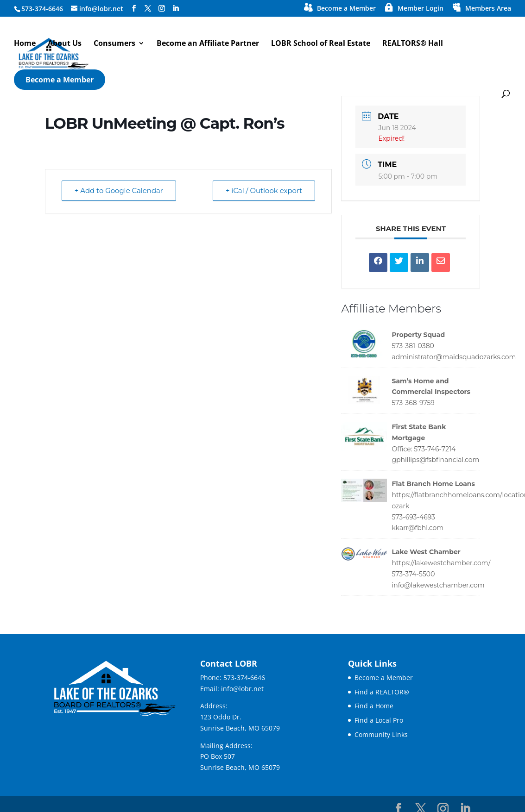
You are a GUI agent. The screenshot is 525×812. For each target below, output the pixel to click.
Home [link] (25, 44)
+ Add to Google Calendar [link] (120, 191)
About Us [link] (65, 44)
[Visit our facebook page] (134, 9)
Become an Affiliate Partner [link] (208, 44)
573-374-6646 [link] (244, 678)
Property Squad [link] (418, 335)
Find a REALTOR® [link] (382, 692)
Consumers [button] (114, 44)
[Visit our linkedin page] (176, 9)
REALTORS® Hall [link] (413, 44)
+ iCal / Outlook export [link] (263, 191)
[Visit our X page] (148, 9)
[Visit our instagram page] (162, 9)
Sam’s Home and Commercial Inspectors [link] (431, 387)
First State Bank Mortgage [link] (419, 432)
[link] (378, 262)
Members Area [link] (488, 9)
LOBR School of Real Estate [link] (321, 44)
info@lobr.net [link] (242, 689)
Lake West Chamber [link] (426, 552)
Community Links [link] (381, 734)
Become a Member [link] (346, 9)
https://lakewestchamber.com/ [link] (441, 563)
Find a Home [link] (374, 706)
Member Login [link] (421, 9)
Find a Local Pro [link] (379, 720)
